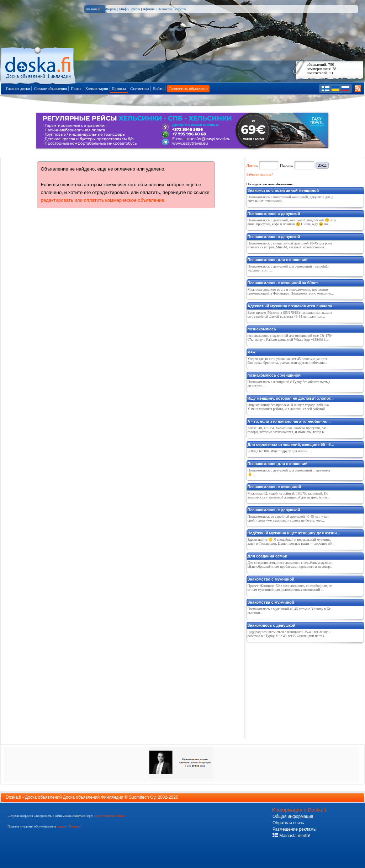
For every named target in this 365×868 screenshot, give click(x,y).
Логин (252, 165)
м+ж (252, 352)
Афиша (149, 9)
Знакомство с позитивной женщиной (283, 190)
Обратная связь (288, 823)
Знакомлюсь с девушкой (272, 625)
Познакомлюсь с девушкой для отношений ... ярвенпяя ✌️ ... (289, 472)
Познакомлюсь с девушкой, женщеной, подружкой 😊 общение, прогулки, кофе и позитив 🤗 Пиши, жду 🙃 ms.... (292, 222)
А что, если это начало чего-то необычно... (289, 421)
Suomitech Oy (142, 797)
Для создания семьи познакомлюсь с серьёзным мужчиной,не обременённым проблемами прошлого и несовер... (290, 565)
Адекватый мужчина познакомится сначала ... (292, 306)
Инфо (124, 9)
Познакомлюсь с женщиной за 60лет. (283, 283)
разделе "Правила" (69, 826)
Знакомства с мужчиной (271, 602)
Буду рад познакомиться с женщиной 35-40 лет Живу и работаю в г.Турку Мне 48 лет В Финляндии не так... (289, 634)
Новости (165, 9)
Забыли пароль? (260, 174)
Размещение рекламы (295, 829)
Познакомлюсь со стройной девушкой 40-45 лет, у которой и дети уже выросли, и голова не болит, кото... (288, 518)
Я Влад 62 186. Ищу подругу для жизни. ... (280, 451)
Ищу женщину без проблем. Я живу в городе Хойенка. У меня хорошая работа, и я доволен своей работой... (289, 407)
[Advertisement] (300, 689)
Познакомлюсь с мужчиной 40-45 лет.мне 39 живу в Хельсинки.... (289, 611)
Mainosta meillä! (291, 836)
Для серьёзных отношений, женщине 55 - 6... (291, 444)
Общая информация (293, 816)
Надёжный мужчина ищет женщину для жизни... (294, 533)
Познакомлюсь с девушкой (274, 214)
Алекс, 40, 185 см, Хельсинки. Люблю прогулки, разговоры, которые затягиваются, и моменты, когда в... (287, 430)
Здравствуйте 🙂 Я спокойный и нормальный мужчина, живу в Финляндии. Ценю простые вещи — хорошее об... (291, 541)
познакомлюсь (262, 329)
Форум (111, 9)
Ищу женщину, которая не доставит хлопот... (291, 398)
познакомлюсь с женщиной (274, 375)
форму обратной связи (109, 816)
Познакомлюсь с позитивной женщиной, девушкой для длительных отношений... (290, 199)
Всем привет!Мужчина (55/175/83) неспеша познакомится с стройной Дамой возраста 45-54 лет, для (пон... (290, 314)
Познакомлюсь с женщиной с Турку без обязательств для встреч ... (289, 384)
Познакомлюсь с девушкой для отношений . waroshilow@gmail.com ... (288, 268)
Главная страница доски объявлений (39, 64)
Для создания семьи (268, 556)
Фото (136, 9)
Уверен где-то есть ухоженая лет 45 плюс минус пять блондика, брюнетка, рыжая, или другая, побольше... (288, 361)
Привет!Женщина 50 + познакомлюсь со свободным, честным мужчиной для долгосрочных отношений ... (290, 588)
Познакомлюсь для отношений (278, 260)
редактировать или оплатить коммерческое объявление (103, 200)
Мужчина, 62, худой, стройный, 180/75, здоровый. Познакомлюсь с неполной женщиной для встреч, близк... (289, 495)
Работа (180, 9)
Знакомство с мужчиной (271, 579)
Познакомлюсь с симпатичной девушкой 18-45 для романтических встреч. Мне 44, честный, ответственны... (290, 245)
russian (93, 9)
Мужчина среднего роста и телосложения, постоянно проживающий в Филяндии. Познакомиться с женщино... (291, 291)
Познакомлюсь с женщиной (274, 487)
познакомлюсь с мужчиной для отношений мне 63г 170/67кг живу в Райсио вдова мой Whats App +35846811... (290, 338)
